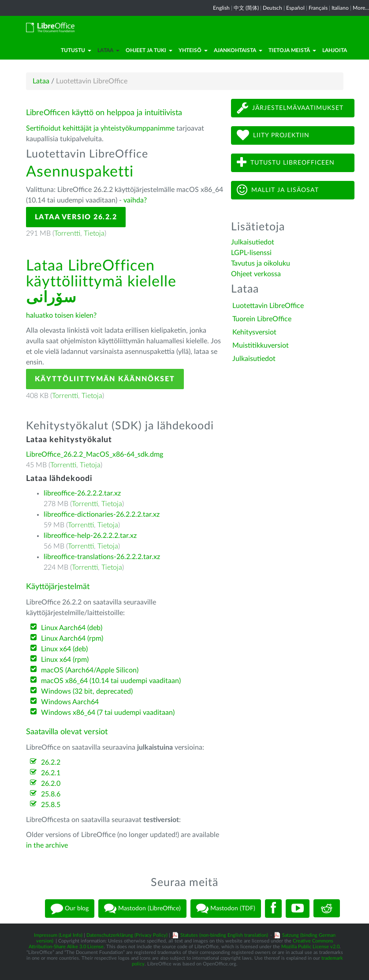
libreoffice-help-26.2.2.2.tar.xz (90, 536)
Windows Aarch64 (70, 702)
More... (361, 8)
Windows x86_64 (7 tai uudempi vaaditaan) (108, 713)
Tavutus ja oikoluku (261, 263)
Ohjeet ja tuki (149, 50)
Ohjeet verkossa (256, 274)
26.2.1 (51, 773)
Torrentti (67, 233)
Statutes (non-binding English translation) (224, 935)
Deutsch (272, 8)
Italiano (340, 8)
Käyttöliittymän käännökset (105, 379)
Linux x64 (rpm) (65, 660)
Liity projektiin (273, 135)
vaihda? (135, 200)
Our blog (70, 909)
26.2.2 (51, 762)
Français (318, 8)
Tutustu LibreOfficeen (286, 163)
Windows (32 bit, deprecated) (87, 691)
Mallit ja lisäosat (278, 190)
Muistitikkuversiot (261, 345)
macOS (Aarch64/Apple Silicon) (90, 670)
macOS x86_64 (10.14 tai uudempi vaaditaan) (111, 681)
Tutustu (76, 50)
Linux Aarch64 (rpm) (72, 638)
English (221, 8)
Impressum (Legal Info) (58, 935)
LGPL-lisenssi (251, 253)
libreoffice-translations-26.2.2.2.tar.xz (102, 557)
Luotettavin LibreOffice (268, 306)
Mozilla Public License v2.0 (310, 947)
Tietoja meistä (292, 50)
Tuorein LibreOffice (262, 319)
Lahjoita (335, 50)
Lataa (108, 50)
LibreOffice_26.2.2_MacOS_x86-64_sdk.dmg (95, 454)
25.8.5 (51, 805)
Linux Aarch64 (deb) (72, 628)
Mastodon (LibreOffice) (142, 909)
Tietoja (94, 233)
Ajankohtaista (238, 50)
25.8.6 (51, 794)
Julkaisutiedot (253, 242)
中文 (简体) (246, 8)
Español (295, 8)
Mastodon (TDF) (226, 909)
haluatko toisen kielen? (61, 315)
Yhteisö (193, 50)
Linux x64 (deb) (64, 649)
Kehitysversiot (254, 332)
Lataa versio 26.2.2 (76, 217)
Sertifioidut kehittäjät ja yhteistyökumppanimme (100, 128)
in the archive (47, 845)
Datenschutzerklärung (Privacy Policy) (127, 935)
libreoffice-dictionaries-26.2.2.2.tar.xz (102, 514)
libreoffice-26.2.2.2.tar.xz (82, 493)
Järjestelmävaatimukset (290, 108)
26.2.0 (51, 784)
